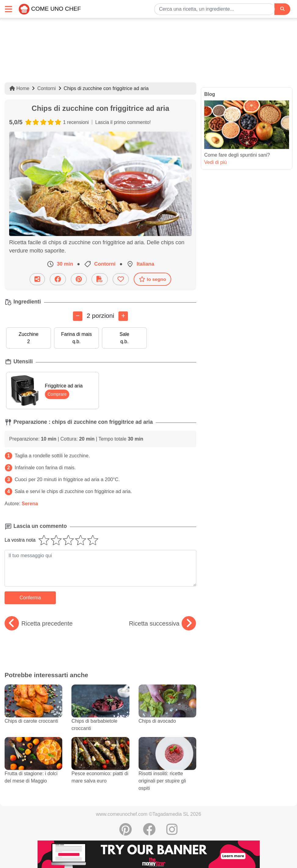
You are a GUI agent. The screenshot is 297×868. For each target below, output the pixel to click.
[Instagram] (172, 833)
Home (19, 88)
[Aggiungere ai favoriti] (121, 279)
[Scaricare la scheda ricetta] (100, 279)
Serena (30, 504)
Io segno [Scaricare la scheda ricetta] (152, 279)
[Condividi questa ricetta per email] (37, 279)
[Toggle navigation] (9, 9)
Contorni (46, 88)
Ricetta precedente (39, 623)
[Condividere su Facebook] (58, 279)
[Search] (282, 9)
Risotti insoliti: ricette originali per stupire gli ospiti (167, 771)
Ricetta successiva (162, 623)
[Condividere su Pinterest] (79, 279)
